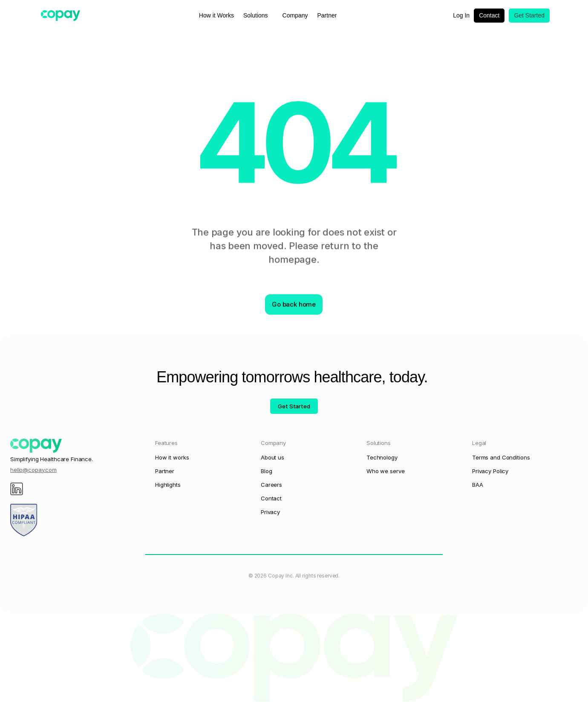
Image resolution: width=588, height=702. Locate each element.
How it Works (216, 15)
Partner (327, 15)
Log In (461, 15)
